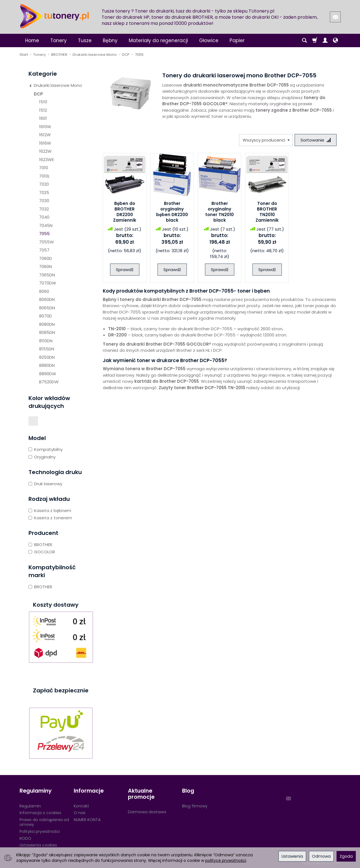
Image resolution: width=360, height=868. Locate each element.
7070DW (48, 283)
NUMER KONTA (87, 819)
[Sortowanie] (316, 140)
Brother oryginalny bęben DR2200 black (172, 212)
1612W (45, 135)
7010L (44, 176)
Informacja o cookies (40, 812)
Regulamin (30, 805)
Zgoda (346, 856)
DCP (38, 94)
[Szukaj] (304, 40)
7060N (46, 266)
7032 (44, 209)
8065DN (47, 308)
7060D (46, 258)
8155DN (47, 349)
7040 (44, 217)
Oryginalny (42, 457)
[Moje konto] (325, 40)
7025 (44, 193)
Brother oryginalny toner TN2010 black (220, 212)
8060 (44, 291)
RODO (25, 838)
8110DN (46, 341)
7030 (44, 201)
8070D (46, 316)
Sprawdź (125, 270)
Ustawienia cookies (38, 845)
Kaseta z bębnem (50, 510)
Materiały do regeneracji (158, 40)
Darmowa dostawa (147, 811)
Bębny (110, 40)
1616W (45, 143)
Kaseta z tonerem (50, 518)
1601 (43, 118)
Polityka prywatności (40, 831)
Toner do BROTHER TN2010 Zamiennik (267, 212)
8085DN (47, 332)
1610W (45, 127)
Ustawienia (292, 856)
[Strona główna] (54, 16)
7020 (44, 184)
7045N (46, 225)
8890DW (48, 374)
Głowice (209, 40)
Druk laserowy (45, 484)
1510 (43, 102)
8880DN (47, 365)
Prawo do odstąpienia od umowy (44, 822)
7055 (44, 234)
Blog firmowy (195, 805)
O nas (80, 812)
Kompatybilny (46, 449)
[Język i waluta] (335, 40)
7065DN (47, 275)
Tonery (59, 40)
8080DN (47, 324)
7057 (44, 250)
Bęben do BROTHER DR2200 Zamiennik (125, 212)
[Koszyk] (315, 40)
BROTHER (40, 545)
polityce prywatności (226, 860)
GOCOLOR (42, 552)
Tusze (85, 40)
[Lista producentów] (266, 140)
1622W (45, 151)
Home (32, 40)
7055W (47, 242)
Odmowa (321, 856)
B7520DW (49, 382)
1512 (43, 110)
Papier (237, 40)
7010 (44, 168)
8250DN (47, 357)
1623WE (47, 160)
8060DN (47, 299)
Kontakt (81, 805)
